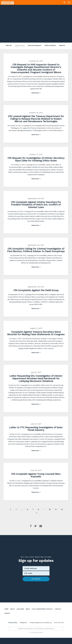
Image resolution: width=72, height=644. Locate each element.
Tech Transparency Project (42, 613)
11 (56, 514)
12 (62, 514)
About (13, 613)
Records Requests (34, 46)
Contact (58, 613)
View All (8, 46)
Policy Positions (50, 46)
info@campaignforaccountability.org (40, 629)
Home (6, 613)
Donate (7, 618)
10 (50, 514)
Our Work (20, 613)
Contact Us (23, 629)
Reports (62, 46)
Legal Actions (19, 46)
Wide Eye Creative (38, 639)
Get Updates (36, 584)
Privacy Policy (13, 629)
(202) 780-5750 (59, 629)
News (28, 613)
